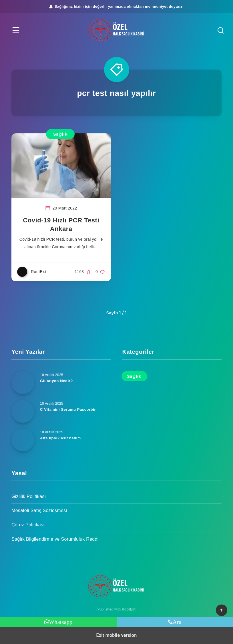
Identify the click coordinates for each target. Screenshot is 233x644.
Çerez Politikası (28, 525)
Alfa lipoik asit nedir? (61, 438)
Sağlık (60, 134)
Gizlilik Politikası (29, 496)
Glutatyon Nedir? (56, 381)
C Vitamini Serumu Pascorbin (68, 409)
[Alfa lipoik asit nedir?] (23, 440)
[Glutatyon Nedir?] (23, 383)
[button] (16, 30)
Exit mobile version (117, 635)
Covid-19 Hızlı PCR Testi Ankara (61, 225)
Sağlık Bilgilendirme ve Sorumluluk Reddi (55, 539)
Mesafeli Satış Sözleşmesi (39, 510)
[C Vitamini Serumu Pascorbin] (23, 411)
